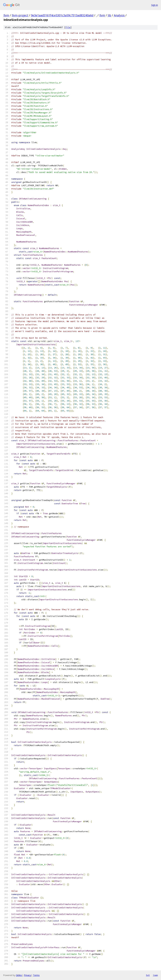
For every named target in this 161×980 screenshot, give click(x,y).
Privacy (28, 975)
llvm (6, 15)
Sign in (155, 5)
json (155, 975)
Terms (36, 975)
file (68, 27)
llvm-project (20, 15)
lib (109, 15)
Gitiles (19, 975)
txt (148, 975)
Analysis (119, 15)
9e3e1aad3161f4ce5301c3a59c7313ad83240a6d (62, 15)
